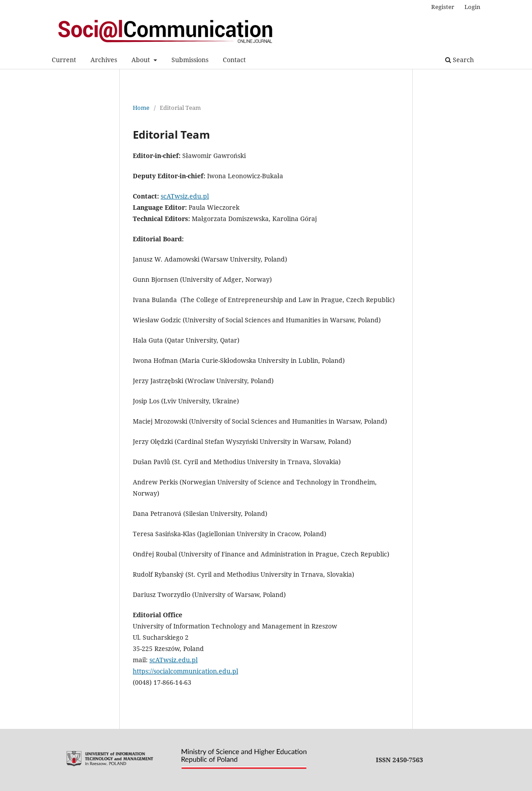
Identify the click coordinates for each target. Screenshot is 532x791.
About (142, 60)
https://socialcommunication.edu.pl (185, 671)
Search (460, 60)
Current (64, 60)
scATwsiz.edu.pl (185, 196)
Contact (234, 60)
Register (443, 7)
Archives (104, 60)
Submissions (190, 60)
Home (141, 108)
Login (472, 7)
